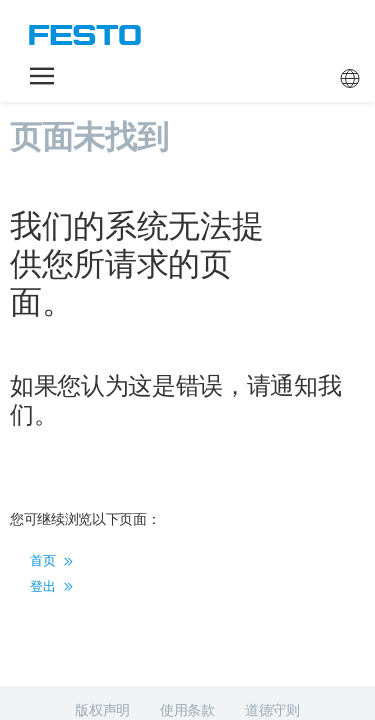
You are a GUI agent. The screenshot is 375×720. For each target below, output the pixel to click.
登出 (51, 484)
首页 (51, 458)
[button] (42, 76)
